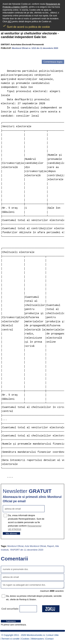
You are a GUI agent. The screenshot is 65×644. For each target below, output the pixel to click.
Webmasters (38, 639)
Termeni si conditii (10, 639)
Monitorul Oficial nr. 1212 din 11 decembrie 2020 (35, 48)
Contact (50, 639)
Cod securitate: (10, 609)
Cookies (25, 639)
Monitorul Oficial (15, 546)
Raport (51, 546)
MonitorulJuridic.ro (36, 635)
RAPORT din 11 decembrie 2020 (26, 550)
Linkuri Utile (53, 635)
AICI (10, 22)
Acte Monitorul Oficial (35, 546)
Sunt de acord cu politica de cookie (26, 26)
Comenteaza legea (53, 62)
